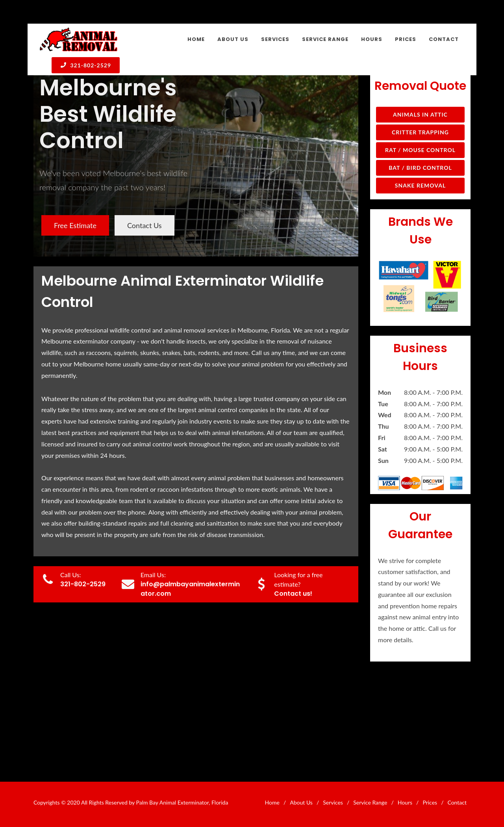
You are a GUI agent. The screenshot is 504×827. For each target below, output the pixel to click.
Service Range (370, 802)
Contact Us (145, 225)
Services (333, 802)
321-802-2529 (86, 65)
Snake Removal (420, 185)
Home (272, 802)
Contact (457, 802)
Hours (405, 802)
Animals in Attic (420, 114)
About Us (301, 802)
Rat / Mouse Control (420, 150)
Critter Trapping (420, 132)
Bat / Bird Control (420, 168)
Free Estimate (75, 225)
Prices (430, 802)
